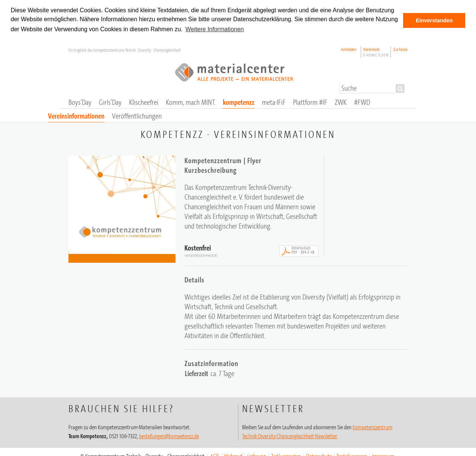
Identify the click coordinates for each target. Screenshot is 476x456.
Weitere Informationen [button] (215, 29)
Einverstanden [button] (434, 20)
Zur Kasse (401, 49)
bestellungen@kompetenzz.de (169, 435)
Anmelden (349, 49)
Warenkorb (376, 52)
